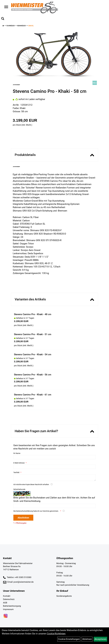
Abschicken (23, 518)
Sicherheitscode (19, 489)
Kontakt (7, 596)
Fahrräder (11, 26)
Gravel (31, 26)
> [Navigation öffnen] (5, 7)
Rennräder (21, 26)
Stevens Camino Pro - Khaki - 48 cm (33, 314)
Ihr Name (17, 453)
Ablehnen (87, 639)
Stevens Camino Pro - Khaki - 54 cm (33, 354)
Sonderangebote (64, 596)
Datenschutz (9, 599)
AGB (5, 603)
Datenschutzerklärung (24, 511)
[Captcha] (55, 506)
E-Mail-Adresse (19, 463)
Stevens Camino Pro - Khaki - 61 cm (33, 395)
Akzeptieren (100, 639)
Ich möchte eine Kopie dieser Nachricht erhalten (31, 484)
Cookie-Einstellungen (69, 639)
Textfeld (16, 472)
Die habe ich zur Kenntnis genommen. (36, 511)
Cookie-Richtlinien (56, 634)
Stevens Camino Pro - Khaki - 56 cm (33, 375)
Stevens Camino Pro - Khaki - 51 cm (33, 334)
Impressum (8, 609)
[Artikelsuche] (3, 19)
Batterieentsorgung (12, 606)
